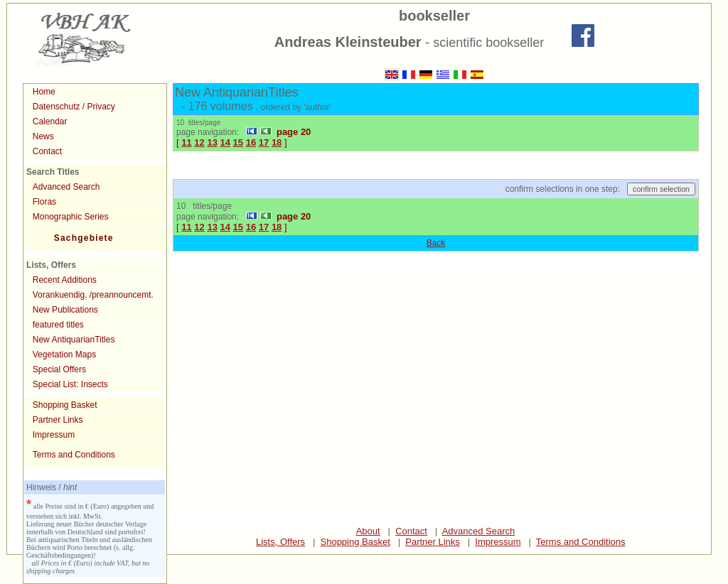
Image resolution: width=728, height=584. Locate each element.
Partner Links (58, 420)
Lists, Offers (280, 542)
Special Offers (59, 369)
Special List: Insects (70, 384)
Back (436, 243)
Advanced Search (66, 187)
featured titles (58, 325)
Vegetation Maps (64, 355)
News (43, 136)
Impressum (54, 435)
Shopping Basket (65, 405)
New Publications (65, 310)
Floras (44, 202)
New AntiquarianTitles (74, 340)
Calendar (50, 121)
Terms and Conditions (74, 455)
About (368, 531)
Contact (47, 151)
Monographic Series (71, 217)
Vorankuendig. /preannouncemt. (93, 295)
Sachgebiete (84, 238)
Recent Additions (65, 280)
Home (44, 92)
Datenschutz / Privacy (74, 107)
